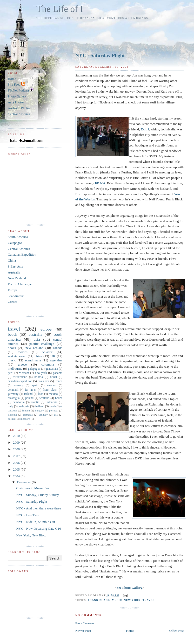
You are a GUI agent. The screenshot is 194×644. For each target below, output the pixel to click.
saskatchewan (17, 356)
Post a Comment (85, 623)
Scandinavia (16, 296)
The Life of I (60, 9)
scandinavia (33, 360)
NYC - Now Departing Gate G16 (38, 528)
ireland (28, 394)
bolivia (38, 377)
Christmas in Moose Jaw (33, 488)
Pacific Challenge (20, 284)
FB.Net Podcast (21, 90)
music (117, 600)
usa (56, 415)
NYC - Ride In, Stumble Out (36, 522)
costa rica (44, 381)
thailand (39, 406)
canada (58, 348)
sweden (52, 385)
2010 (17, 436)
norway (19, 385)
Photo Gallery (17, 96)
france (59, 381)
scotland (44, 398)
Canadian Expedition (22, 254)
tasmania (28, 415)
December (25, 482)
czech (53, 406)
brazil (54, 377)
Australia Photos (19, 108)
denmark (13, 390)
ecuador (47, 352)
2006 (17, 463)
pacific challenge (42, 344)
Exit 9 (145, 129)
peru (11, 373)
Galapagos (15, 243)
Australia (14, 272)
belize (59, 398)
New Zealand (17, 278)
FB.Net (100, 183)
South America (18, 237)
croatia (35, 402)
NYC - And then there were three (39, 508)
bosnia (11, 419)
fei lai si (31, 390)
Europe (13, 290)
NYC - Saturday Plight (100, 55)
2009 (17, 442)
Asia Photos (16, 102)
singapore (24, 419)
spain (35, 385)
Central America (19, 114)
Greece (13, 302)
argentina (56, 360)
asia (37, 339)
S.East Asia (15, 266)
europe (46, 329)
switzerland (20, 377)
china (38, 356)
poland (29, 398)
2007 (17, 456)
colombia (48, 364)
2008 (17, 449)
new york (132, 600)
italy (11, 406)
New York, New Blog (31, 535)
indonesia (52, 402)
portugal (54, 411)
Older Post (176, 631)
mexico (53, 394)
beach (12, 334)
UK (53, 356)
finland (26, 411)
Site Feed (16, 84)
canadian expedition (20, 381)
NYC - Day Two (27, 515)
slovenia (12, 415)
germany (13, 394)
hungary (39, 411)
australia (35, 334)
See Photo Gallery (130, 588)
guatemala (52, 369)
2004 (17, 476)
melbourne (15, 369)
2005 (17, 469)
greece (22, 364)
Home (130, 631)
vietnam (24, 373)
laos (41, 394)
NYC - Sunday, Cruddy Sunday (37, 495)
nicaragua (14, 398)
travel (149, 600)
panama (58, 373)
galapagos (34, 369)
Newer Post (83, 631)
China (12, 260)
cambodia (19, 402)
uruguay (43, 415)
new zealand (34, 348)
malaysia (24, 406)
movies (23, 352)
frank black (99, 600)
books (12, 348)
